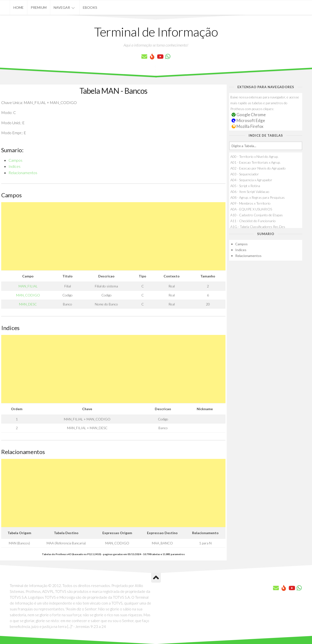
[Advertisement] (113, 236)
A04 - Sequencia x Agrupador (251, 180)
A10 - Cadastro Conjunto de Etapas (257, 215)
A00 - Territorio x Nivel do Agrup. (254, 156)
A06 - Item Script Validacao (250, 192)
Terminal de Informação (156, 32)
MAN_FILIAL (28, 286)
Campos (15, 160)
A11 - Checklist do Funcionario (253, 221)
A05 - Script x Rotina (245, 186)
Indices (15, 166)
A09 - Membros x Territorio (250, 203)
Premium (39, 7)
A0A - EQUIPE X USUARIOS (251, 209)
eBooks (90, 7)
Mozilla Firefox (247, 126)
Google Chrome (249, 115)
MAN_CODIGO (28, 295)
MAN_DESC (28, 304)
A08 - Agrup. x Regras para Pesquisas (258, 197)
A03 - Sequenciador (245, 174)
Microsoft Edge (248, 120)
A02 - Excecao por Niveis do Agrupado (258, 168)
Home (19, 7)
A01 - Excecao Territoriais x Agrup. (255, 162)
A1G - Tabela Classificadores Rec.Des (258, 227)
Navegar (62, 7)
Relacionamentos (23, 173)
